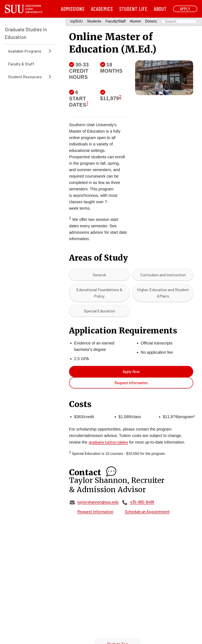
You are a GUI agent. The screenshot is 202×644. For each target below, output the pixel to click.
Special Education (99, 313)
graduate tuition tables (108, 442)
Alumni (135, 21)
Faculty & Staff (21, 64)
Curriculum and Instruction (163, 277)
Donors (151, 21)
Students (94, 21)
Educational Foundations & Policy (99, 295)
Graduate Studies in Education (26, 33)
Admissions (73, 9)
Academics (102, 9)
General (99, 277)
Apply (185, 9)
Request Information (131, 383)
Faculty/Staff (116, 21)
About (160, 9)
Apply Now (131, 371)
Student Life (133, 9)
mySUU (77, 21)
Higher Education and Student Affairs (163, 295)
